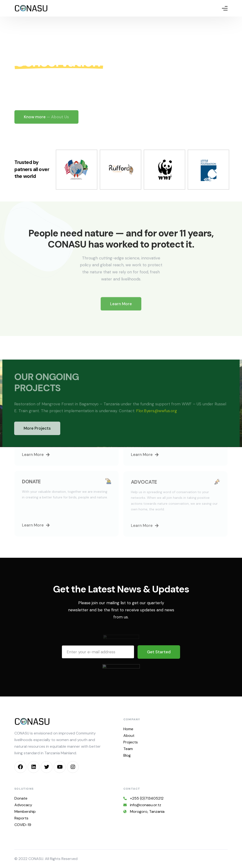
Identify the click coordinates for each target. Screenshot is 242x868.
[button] (36, 461)
